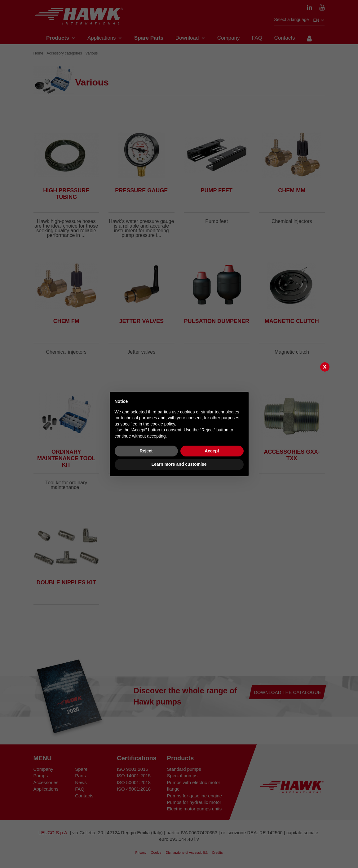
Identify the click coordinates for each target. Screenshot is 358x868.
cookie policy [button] (163, 424)
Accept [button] (212, 451)
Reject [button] (146, 451)
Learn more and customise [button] (179, 464)
